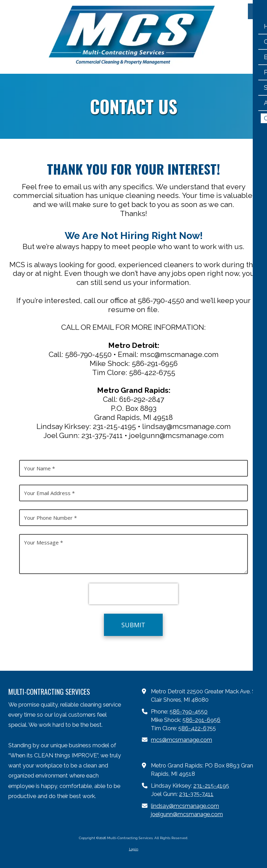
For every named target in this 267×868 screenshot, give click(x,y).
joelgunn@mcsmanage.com (187, 814)
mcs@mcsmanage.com (181, 740)
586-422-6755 (197, 728)
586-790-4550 (189, 712)
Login (134, 849)
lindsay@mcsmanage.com (185, 806)
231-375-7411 (196, 794)
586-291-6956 (201, 720)
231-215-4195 (211, 786)
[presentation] (133, 594)
